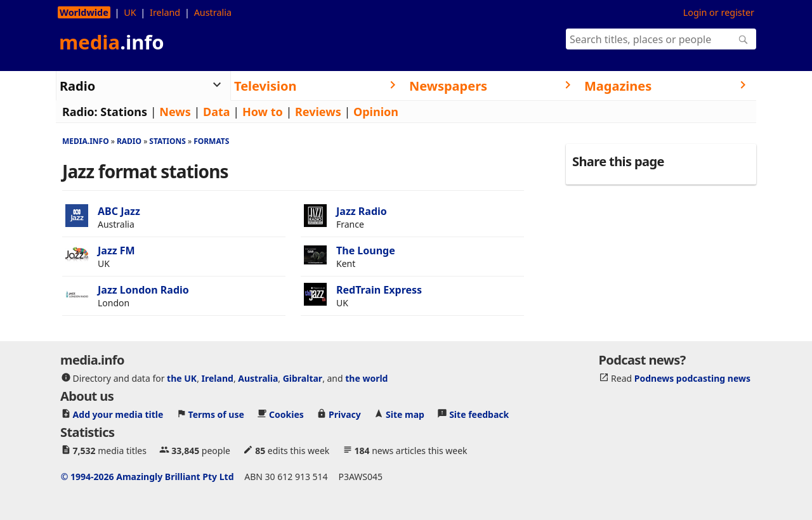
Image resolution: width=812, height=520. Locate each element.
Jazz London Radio (143, 290)
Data (217, 112)
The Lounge (366, 250)
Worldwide (84, 12)
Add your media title (118, 414)
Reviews (318, 112)
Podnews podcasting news (692, 378)
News (175, 112)
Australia (213, 12)
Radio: (80, 112)
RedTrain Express (379, 290)
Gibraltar (303, 378)
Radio (129, 141)
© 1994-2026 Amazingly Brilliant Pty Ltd (147, 476)
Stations (124, 112)
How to (263, 112)
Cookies (286, 414)
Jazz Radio (362, 211)
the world (366, 378)
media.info (86, 141)
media (112, 42)
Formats (211, 141)
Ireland (165, 12)
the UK (182, 378)
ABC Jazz (119, 211)
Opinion (376, 112)
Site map (405, 414)
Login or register (719, 12)
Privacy (345, 414)
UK (130, 12)
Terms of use (216, 414)
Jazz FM (116, 250)
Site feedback (479, 414)
